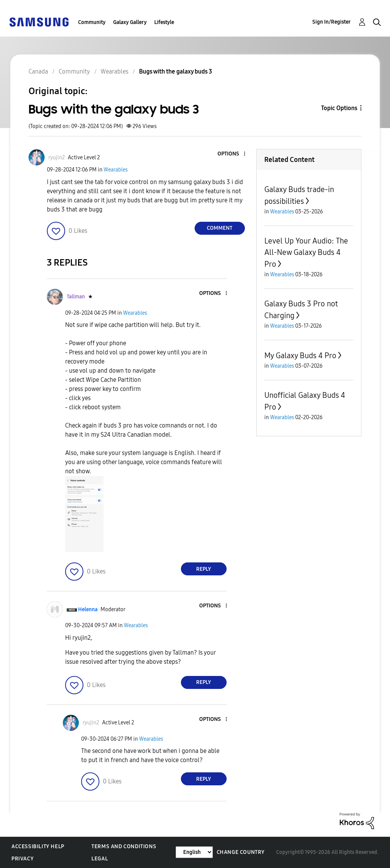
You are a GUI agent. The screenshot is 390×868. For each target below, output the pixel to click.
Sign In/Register (332, 22)
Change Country (241, 852)
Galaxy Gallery (130, 22)
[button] (232, 154)
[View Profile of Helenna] (88, 609)
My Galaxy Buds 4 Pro (300, 356)
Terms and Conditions (124, 846)
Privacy (22, 859)
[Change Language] (194, 852)
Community (92, 22)
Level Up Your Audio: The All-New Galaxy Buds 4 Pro (306, 252)
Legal (100, 859)
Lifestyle (164, 22)
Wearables (116, 170)
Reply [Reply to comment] (204, 569)
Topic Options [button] (339, 108)
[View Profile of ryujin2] (57, 158)
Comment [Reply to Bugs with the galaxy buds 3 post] (220, 228)
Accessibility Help (38, 846)
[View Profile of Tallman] (76, 297)
